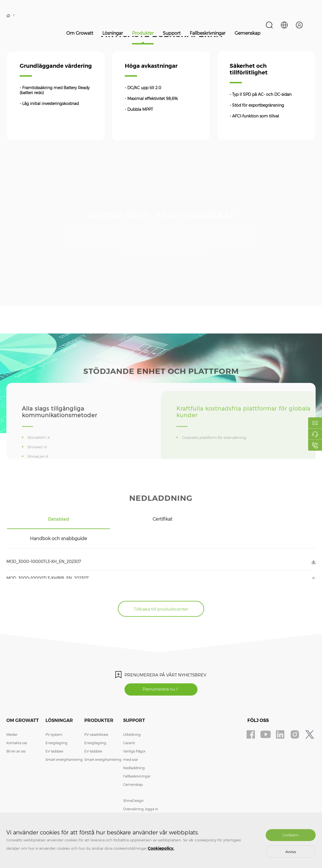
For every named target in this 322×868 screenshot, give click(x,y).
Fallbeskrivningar (208, 33)
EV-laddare (54, 734)
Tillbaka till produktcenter (161, 590)
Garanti (129, 725)
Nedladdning (134, 750)
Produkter (143, 33)
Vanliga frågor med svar (134, 738)
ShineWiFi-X (40, 452)
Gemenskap (248, 33)
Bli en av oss (16, 734)
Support (172, 33)
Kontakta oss (17, 725)
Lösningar (113, 33)
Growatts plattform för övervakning (216, 452)
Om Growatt (80, 33)
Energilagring (56, 725)
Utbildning (132, 717)
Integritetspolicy (136, 808)
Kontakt (130, 800)
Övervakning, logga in (141, 792)
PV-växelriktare (96, 717)
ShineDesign (133, 783)
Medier (12, 717)
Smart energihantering (64, 742)
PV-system (54, 717)
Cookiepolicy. (161, 848)
